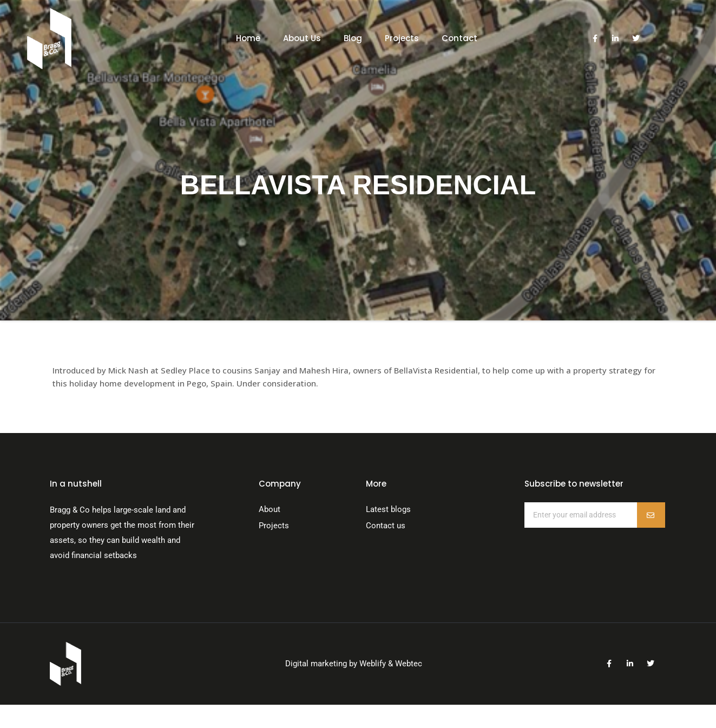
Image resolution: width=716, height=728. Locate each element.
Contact (459, 38)
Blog (353, 38)
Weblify (373, 664)
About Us (302, 38)
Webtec (409, 664)
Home (248, 38)
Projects (402, 38)
